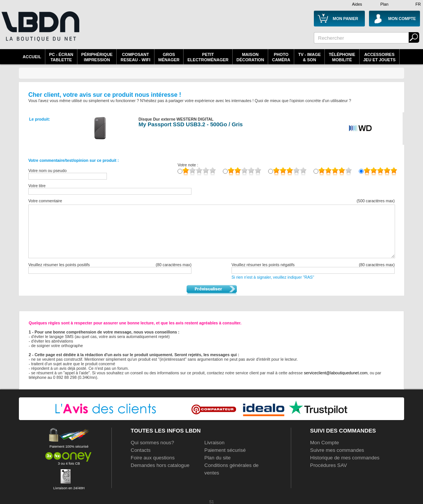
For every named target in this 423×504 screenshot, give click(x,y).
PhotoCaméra (281, 57)
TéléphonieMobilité (342, 57)
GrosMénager (169, 57)
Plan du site (218, 458)
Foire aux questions (153, 458)
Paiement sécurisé (225, 450)
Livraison (214, 443)
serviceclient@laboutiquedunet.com (336, 373)
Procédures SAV (329, 465)
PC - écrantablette (61, 57)
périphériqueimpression (97, 57)
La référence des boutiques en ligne (40, 31)
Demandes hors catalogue (160, 465)
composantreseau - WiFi (135, 57)
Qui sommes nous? (152, 443)
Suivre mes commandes (337, 450)
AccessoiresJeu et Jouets (380, 57)
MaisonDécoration (250, 57)
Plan (384, 4)
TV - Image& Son (309, 57)
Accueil (32, 57)
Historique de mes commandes (345, 458)
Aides (357, 4)
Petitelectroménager (208, 57)
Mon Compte (324, 443)
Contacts (141, 450)
